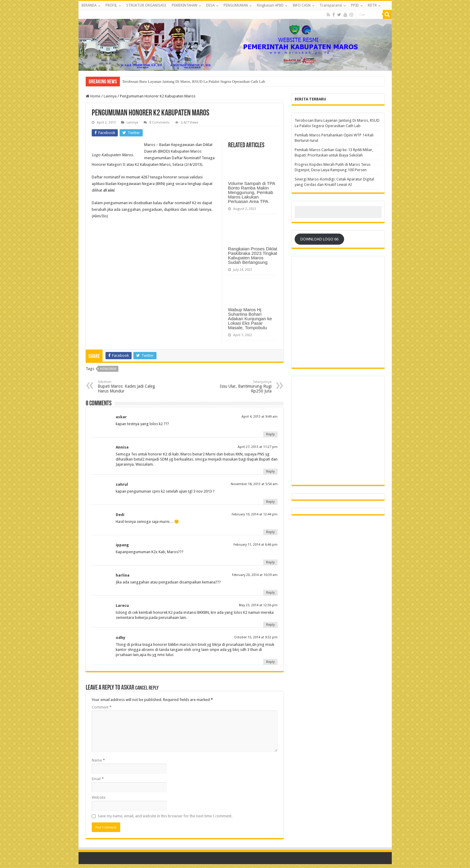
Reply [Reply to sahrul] (270, 502)
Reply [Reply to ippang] (270, 562)
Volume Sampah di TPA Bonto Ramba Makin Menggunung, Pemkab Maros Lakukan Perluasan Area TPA (252, 192)
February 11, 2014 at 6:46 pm (256, 545)
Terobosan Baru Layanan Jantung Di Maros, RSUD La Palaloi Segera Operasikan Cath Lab (194, 81)
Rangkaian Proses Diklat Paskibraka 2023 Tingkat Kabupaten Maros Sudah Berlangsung (253, 255)
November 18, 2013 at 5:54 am (254, 484)
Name (98, 760)
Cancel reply (147, 688)
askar (128, 688)
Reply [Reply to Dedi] (270, 532)
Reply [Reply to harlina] (270, 593)
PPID (355, 5)
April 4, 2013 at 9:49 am (260, 417)
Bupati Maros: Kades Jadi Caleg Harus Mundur (128, 387)
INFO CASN (302, 5)
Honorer (108, 369)
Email (98, 779)
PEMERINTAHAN (184, 5)
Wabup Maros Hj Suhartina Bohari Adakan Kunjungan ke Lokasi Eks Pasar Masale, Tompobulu (250, 319)
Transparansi (331, 5)
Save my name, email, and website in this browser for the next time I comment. (165, 816)
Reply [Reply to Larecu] (270, 625)
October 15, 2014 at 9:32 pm (256, 637)
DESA (210, 5)
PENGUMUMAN (236, 5)
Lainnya (110, 96)
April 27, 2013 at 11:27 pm (258, 447)
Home (93, 96)
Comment (102, 707)
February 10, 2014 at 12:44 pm (255, 514)
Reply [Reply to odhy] (270, 662)
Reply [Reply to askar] (270, 434)
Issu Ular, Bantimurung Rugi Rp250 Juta (241, 387)
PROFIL (111, 5)
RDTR (372, 5)
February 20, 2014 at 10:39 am (255, 575)
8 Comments (159, 122)
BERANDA (89, 5)
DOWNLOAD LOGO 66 (319, 239)
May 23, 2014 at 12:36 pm (258, 605)
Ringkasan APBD (270, 5)
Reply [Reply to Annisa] (270, 471)
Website (99, 797)
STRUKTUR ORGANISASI (146, 5)
